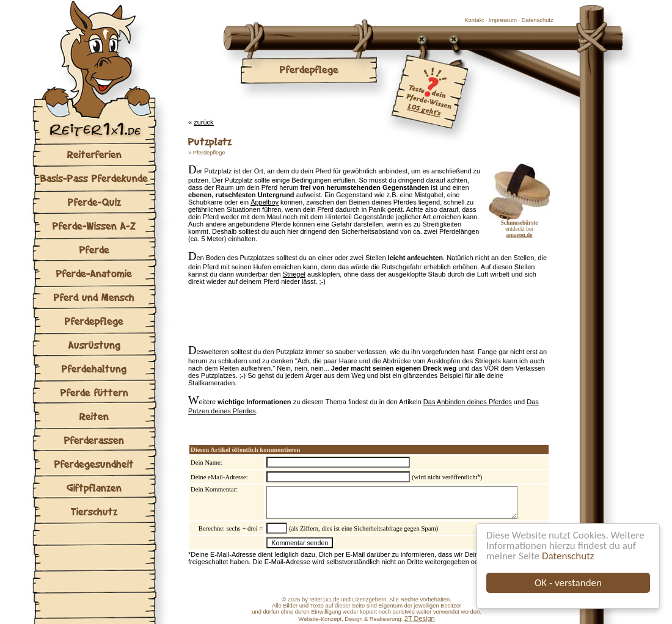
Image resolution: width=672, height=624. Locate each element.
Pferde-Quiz (94, 202)
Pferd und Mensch (94, 297)
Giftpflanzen (94, 488)
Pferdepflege (94, 321)
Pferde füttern (94, 392)
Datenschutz (568, 556)
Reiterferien (94, 154)
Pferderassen (94, 440)
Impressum (503, 20)
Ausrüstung (94, 345)
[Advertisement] (331, 318)
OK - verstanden (568, 583)
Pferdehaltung (94, 368)
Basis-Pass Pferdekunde (94, 178)
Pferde (94, 249)
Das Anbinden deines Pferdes (468, 402)
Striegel (294, 274)
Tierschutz (94, 511)
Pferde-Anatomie (94, 273)
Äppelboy (265, 202)
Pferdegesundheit (94, 464)
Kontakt (474, 20)
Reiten (94, 416)
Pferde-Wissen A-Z (94, 226)
